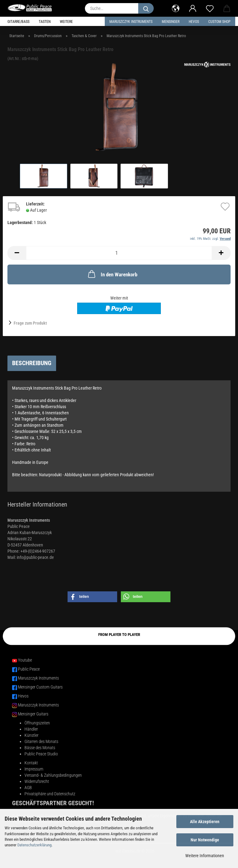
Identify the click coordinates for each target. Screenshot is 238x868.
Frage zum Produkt (30, 323)
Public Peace (29, 669)
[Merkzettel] (210, 8)
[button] (176, 8)
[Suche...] (146, 8)
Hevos (23, 696)
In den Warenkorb (112, 274)
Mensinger (171, 22)
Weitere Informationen (205, 856)
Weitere (66, 22)
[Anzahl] (119, 253)
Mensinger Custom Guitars (40, 687)
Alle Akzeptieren (205, 822)
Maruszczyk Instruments (131, 22)
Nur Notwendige (205, 840)
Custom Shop (219, 22)
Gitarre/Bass (18, 22)
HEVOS (194, 22)
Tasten (45, 22)
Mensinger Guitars (33, 714)
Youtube (25, 660)
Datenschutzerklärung (34, 845)
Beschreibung (32, 363)
